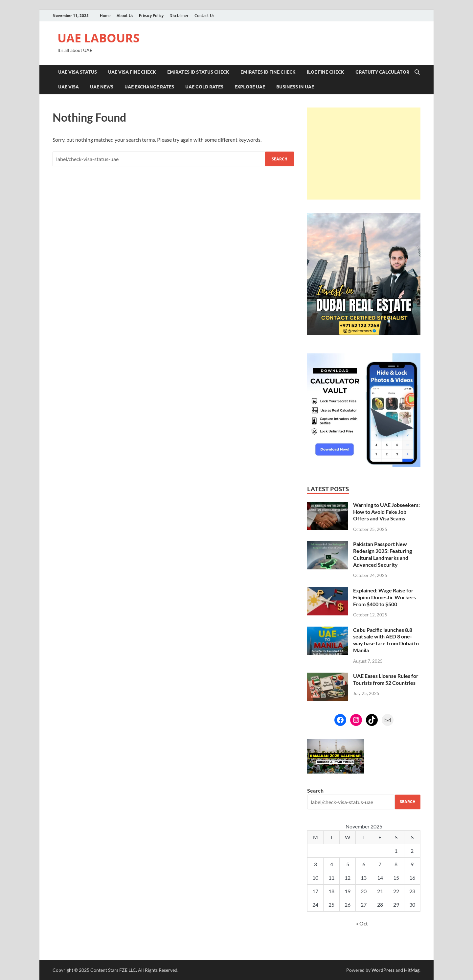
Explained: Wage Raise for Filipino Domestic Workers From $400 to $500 (384, 597)
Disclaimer (179, 16)
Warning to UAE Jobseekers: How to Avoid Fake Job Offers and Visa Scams (386, 512)
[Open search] (417, 72)
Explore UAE (250, 87)
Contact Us (204, 16)
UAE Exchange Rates (149, 87)
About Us (125, 16)
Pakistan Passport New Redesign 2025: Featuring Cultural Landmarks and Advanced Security (383, 554)
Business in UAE (295, 87)
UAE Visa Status (78, 72)
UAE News (102, 87)
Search (315, 790)
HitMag (412, 970)
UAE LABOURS (99, 38)
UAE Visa (68, 87)
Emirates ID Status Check (198, 72)
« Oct (362, 923)
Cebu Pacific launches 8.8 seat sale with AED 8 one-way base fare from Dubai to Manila (386, 640)
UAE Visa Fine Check (132, 72)
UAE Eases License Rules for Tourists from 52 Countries (386, 679)
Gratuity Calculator (382, 72)
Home (105, 16)
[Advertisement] (364, 154)
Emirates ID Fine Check (268, 72)
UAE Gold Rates (204, 87)
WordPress (383, 970)
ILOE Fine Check (326, 72)
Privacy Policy (151, 16)
